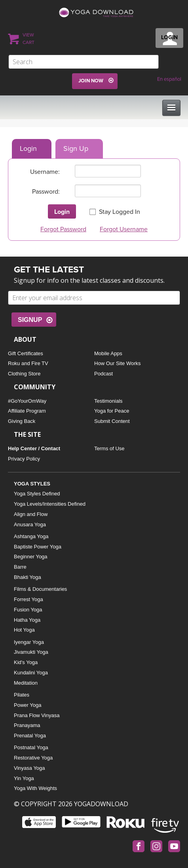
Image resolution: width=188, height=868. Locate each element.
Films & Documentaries (40, 589)
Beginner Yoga (31, 557)
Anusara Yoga (30, 524)
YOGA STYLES (32, 484)
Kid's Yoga (26, 662)
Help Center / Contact (34, 448)
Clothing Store (24, 374)
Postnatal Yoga (31, 747)
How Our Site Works (118, 363)
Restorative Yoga (33, 758)
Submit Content (112, 421)
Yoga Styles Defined (37, 494)
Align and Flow (31, 514)
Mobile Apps (108, 353)
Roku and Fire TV (28, 363)
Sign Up (76, 148)
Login (28, 148)
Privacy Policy (24, 459)
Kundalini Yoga (31, 673)
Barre (20, 567)
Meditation (26, 683)
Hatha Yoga (27, 620)
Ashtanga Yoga (31, 536)
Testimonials (108, 401)
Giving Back (22, 421)
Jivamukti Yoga (31, 652)
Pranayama (27, 725)
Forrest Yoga (28, 599)
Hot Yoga (24, 630)
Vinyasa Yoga (29, 768)
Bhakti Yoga (28, 577)
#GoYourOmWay (27, 401)
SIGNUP (30, 320)
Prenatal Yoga (30, 736)
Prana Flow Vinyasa (37, 715)
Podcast (103, 374)
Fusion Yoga (28, 610)
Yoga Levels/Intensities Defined (50, 504)
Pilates (22, 695)
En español (169, 79)
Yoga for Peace (112, 411)
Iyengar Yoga (29, 642)
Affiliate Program (27, 411)
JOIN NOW (91, 81)
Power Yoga (28, 705)
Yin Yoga (24, 778)
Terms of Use (109, 448)
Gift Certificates (26, 353)
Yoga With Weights (35, 788)
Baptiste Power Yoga (38, 547)
